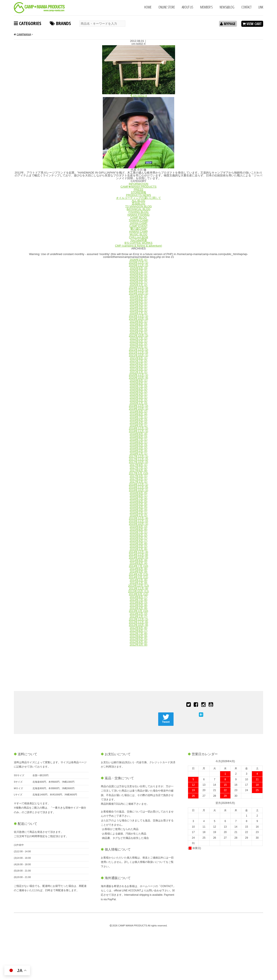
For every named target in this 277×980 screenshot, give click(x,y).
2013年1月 (138, 617)
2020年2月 (138, 400)
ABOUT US (188, 7)
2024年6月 (138, 299)
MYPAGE (228, 24)
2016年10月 (139, 490)
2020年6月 (138, 389)
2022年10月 (139, 336)
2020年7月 (138, 386)
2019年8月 (138, 414)
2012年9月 (138, 628)
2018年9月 (138, 434)
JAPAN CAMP (138, 223)
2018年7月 (138, 440)
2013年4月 (138, 608)
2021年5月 (138, 364)
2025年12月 (139, 263)
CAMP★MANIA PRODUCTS (139, 187)
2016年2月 (138, 513)
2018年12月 (139, 428)
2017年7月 (138, 468)
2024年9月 (138, 296)
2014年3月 (139, 577)
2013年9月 (139, 594)
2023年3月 (138, 330)
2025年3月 (138, 279)
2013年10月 (138, 591)
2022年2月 (138, 347)
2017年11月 (139, 459)
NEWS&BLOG (227, 7)
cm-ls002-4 (139, 96)
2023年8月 (138, 324)
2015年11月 (139, 521)
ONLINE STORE (167, 7)
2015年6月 (138, 535)
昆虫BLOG (138, 204)
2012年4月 (138, 642)
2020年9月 (138, 381)
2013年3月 (139, 611)
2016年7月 (138, 499)
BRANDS (60, 23)
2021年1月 (138, 372)
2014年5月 (138, 572)
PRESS (138, 189)
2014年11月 (139, 555)
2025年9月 (138, 268)
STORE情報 (139, 192)
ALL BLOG (138, 201)
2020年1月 (138, 403)
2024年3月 (138, 307)
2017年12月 (139, 456)
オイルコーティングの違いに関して (138, 198)
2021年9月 (138, 358)
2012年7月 (138, 633)
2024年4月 (138, 305)
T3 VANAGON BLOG (139, 206)
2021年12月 (139, 350)
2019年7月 (138, 417)
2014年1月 (138, 583)
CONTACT (246, 7)
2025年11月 (139, 265)
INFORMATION (138, 184)
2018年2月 (138, 451)
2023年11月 (139, 316)
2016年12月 (139, 484)
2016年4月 (138, 507)
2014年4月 (139, 574)
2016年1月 (138, 515)
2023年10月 (139, 319)
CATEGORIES (27, 23)
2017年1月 (138, 482)
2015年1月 (138, 549)
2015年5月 (138, 538)
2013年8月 (138, 597)
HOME (148, 7)
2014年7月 (139, 566)
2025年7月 (138, 271)
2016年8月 (138, 496)
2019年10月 (139, 409)
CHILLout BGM (138, 237)
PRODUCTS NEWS (138, 195)
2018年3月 (138, 448)
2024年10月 (139, 293)
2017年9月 (138, 465)
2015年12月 (139, 518)
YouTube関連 (138, 240)
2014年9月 (138, 560)
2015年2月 (138, 546)
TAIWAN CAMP (138, 220)
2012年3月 (138, 645)
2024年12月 (139, 288)
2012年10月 (139, 625)
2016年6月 (138, 501)
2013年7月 (138, 600)
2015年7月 (138, 532)
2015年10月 (139, 524)
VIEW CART (252, 24)
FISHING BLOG (138, 212)
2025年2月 (138, 282)
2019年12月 (139, 406)
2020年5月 (138, 392)
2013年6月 (138, 603)
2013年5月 (138, 605)
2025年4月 (138, 277)
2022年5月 (138, 341)
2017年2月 (138, 479)
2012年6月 (138, 636)
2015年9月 (138, 527)
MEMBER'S (206, 7)
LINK (261, 7)
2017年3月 (138, 476)
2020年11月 (139, 375)
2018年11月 (139, 431)
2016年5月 (138, 504)
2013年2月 (138, 614)
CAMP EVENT (138, 226)
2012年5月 (138, 639)
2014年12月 (139, 552)
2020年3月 (138, 397)
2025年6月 (138, 274)
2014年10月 (139, 558)
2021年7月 (138, 361)
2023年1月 (138, 333)
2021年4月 (138, 366)
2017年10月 (139, 462)
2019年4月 (138, 423)
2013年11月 (139, 588)
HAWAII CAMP (138, 232)
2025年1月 (138, 285)
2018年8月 (138, 437)
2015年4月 (138, 541)
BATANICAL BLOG (138, 209)
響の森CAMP (139, 229)
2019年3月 (138, 425)
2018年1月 (138, 454)
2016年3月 (138, 510)
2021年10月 (139, 355)
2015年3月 (138, 543)
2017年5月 (139, 473)
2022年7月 (138, 338)
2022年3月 (138, 344)
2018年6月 (138, 442)
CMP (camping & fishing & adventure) (138, 246)
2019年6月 (138, 420)
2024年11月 (139, 291)
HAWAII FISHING (138, 215)
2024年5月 (138, 302)
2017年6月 (138, 470)
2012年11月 (139, 622)
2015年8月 (138, 529)
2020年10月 (139, 378)
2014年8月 (138, 563)
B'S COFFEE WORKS (139, 243)
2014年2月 (138, 580)
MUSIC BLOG (138, 234)
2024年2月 (138, 310)
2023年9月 (138, 322)
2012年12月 (139, 619)
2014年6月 (138, 569)
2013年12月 (138, 586)
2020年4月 (138, 395)
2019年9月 (138, 411)
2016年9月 (138, 493)
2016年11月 (139, 487)
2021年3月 (138, 369)
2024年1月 (138, 313)
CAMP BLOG (138, 218)
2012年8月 (138, 631)
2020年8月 (138, 383)
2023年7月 (138, 327)
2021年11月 (139, 352)
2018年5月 (138, 445)
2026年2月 (138, 260)
